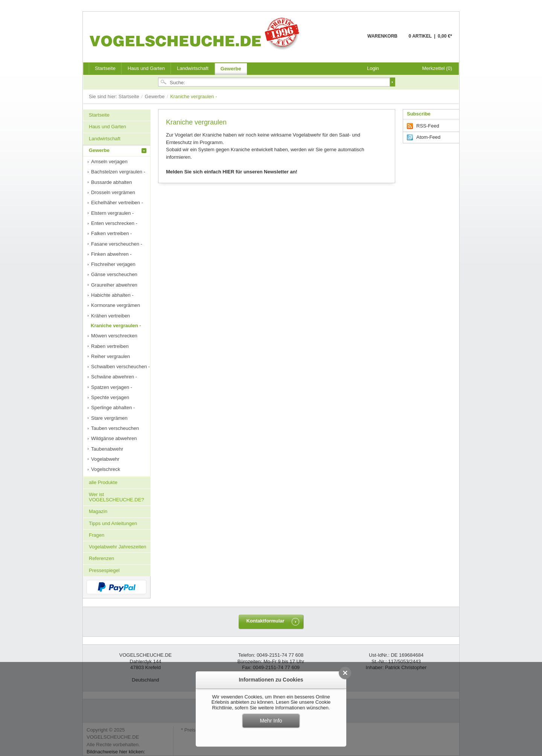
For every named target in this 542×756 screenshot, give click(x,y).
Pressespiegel (104, 570)
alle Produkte (103, 482)
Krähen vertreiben (110, 316)
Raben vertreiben (110, 346)
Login (373, 68)
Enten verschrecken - (114, 223)
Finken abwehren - (111, 254)
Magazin (98, 511)
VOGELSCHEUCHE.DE (196, 33)
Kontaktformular (265, 621)
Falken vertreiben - (111, 233)
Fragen (97, 535)
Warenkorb (349, 40)
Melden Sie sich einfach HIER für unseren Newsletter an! (232, 172)
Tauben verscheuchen (115, 428)
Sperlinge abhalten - (113, 408)
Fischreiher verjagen (113, 264)
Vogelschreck (106, 469)
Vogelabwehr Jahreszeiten (118, 547)
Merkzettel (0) (437, 68)
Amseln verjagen (109, 162)
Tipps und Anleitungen (113, 523)
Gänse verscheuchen (114, 274)
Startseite (130, 96)
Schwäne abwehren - (114, 377)
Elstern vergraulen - (112, 213)
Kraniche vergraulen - (116, 326)
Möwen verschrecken (114, 336)
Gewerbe (231, 69)
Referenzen (101, 558)
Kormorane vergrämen (116, 305)
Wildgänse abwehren (114, 438)
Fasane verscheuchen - (117, 244)
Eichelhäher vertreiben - (117, 203)
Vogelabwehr (105, 459)
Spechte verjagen (110, 397)
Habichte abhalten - (112, 295)
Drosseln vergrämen (113, 192)
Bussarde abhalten (111, 182)
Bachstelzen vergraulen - (118, 172)
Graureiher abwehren (114, 285)
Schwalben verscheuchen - (120, 367)
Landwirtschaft (193, 68)
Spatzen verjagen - (112, 387)
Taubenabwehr (107, 449)
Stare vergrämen (109, 418)
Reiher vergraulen (110, 356)
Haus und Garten (146, 68)
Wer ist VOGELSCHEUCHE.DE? (116, 497)
